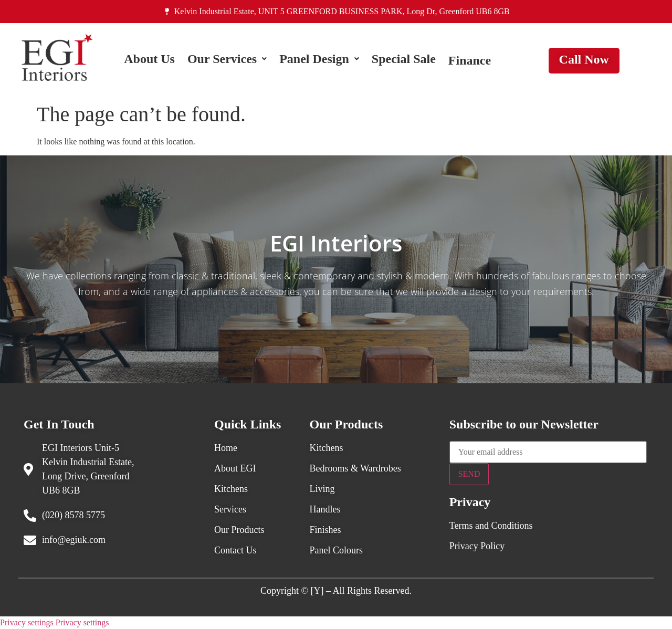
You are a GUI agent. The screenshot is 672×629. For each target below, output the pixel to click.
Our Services (227, 60)
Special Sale (404, 60)
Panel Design (319, 60)
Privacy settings (27, 622)
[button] (227, 60)
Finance (470, 60)
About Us (149, 60)
